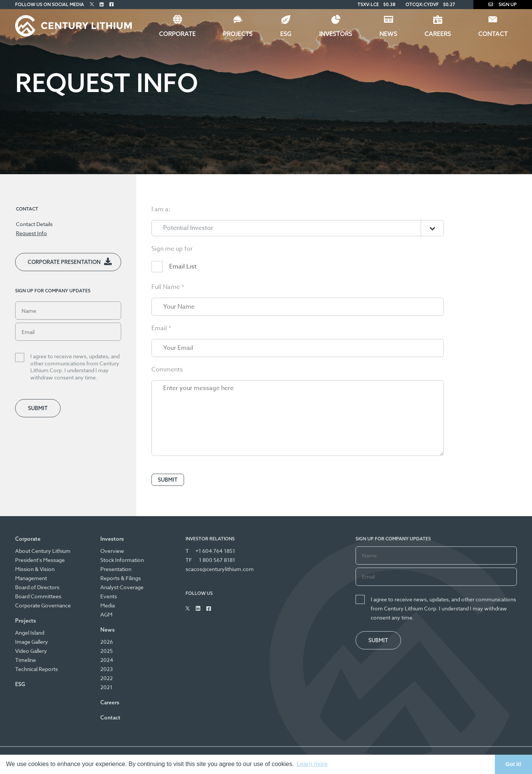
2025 (107, 651)
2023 (107, 669)
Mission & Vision (35, 569)
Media (108, 605)
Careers (438, 34)
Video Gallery (31, 651)
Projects (238, 34)
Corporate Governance (43, 605)
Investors (336, 34)
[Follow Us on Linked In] (102, 4)
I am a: (161, 229)
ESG (286, 34)
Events (109, 596)
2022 (107, 678)
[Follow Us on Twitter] (92, 4)
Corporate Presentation (64, 262)
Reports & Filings (121, 578)
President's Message (40, 560)
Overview (112, 551)
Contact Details (34, 224)
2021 (106, 687)
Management (31, 578)
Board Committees (38, 596)
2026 (107, 642)
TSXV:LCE (368, 4)
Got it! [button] (513, 764)
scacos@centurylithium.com (220, 569)
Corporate (177, 34)
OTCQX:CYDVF (422, 4)
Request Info (31, 233)
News (388, 34)
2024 (107, 660)
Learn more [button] (312, 764)
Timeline (26, 660)
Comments (167, 389)
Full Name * (168, 307)
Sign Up (503, 4)
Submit (38, 408)
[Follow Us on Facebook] (112, 4)
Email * (161, 348)
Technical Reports (37, 669)
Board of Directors (37, 587)
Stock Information (122, 560)
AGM (106, 614)
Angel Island (30, 633)
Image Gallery (32, 642)
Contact (493, 34)
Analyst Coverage (122, 587)
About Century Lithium (43, 551)
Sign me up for (172, 268)
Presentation (116, 569)
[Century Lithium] (73, 26)
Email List (183, 286)
